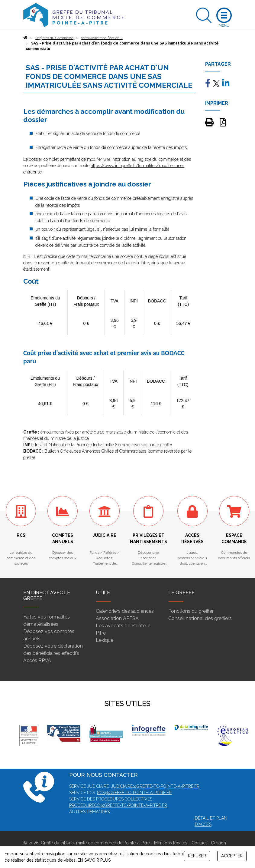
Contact (199, 843)
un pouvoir (45, 229)
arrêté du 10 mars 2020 (104, 432)
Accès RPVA (37, 660)
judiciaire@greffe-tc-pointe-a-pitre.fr (155, 786)
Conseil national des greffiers (200, 618)
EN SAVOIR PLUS (94, 860)
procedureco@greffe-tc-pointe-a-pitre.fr (118, 805)
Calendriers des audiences (125, 611)
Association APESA (117, 618)
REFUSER (197, 856)
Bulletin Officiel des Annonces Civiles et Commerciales (95, 451)
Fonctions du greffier (191, 611)
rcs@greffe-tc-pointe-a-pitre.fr (134, 793)
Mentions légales (171, 843)
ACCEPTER (232, 856)
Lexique (105, 640)
